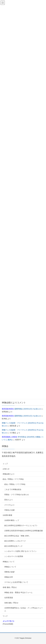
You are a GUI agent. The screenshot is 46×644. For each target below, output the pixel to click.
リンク (5, 616)
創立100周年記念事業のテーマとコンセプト (21, 526)
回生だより (9, 500)
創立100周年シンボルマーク (15, 541)
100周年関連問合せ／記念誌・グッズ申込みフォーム (24, 609)
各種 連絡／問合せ (10, 587)
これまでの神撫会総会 (13, 489)
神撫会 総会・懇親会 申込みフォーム (18, 592)
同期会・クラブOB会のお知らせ (17, 495)
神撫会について (9, 562)
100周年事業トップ (12, 520)
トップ (5, 464)
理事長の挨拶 (9, 572)
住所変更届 (9, 598)
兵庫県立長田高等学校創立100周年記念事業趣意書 (24, 531)
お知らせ (6, 469)
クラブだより (9, 505)
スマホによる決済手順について (16, 582)
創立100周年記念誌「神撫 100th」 (17, 536)
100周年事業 (7, 515)
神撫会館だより (9, 474)
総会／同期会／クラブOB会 (13, 479)
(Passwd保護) (9, 623)
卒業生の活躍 (9, 510)
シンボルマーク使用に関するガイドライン (20, 551)
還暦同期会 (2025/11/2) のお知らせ (21, 409)
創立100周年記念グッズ (13, 546)
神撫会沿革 (9, 577)
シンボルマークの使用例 (14, 556)
